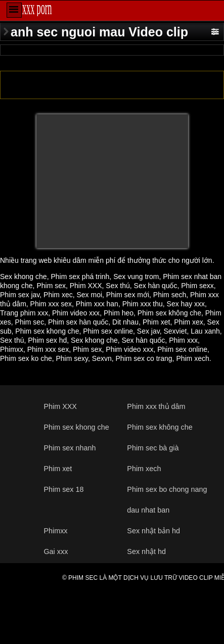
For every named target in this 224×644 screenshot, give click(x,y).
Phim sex (51, 286)
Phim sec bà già (153, 448)
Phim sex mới (128, 295)
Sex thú (118, 286)
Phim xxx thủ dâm (156, 406)
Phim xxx (183, 340)
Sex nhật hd (146, 551)
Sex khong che (24, 277)
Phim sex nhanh (70, 448)
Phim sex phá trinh (80, 277)
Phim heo (119, 313)
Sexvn (102, 358)
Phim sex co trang (144, 358)
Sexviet (175, 331)
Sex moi (89, 295)
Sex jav (148, 331)
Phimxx (12, 349)
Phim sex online (108, 331)
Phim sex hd (47, 340)
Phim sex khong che (47, 331)
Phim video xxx (76, 313)
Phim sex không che (169, 313)
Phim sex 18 (63, 489)
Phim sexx (197, 286)
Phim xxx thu (143, 304)
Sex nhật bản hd (153, 531)
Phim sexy (72, 358)
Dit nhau (125, 322)
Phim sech (170, 295)
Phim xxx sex (51, 304)
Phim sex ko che (26, 358)
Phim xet (156, 322)
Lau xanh (205, 331)
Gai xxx (56, 551)
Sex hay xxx (186, 304)
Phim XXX (86, 286)
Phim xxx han (97, 304)
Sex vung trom (136, 277)
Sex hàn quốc (156, 286)
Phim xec (58, 295)
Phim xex (189, 322)
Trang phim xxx (24, 313)
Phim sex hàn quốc (78, 322)
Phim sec (30, 322)
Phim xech (192, 358)
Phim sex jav (20, 295)
